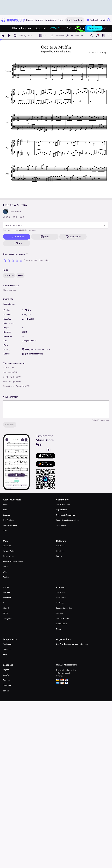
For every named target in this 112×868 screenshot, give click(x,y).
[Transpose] (57, 36)
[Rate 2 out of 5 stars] (9, 260)
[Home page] (13, 20)
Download (60, 546)
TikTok (6, 613)
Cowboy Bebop (10, 377)
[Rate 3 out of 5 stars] (13, 260)
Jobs (5, 510)
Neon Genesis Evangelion (14, 386)
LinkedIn (7, 608)
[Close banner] (105, 28)
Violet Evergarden (11, 381)
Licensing (7, 546)
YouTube (7, 592)
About (6, 504)
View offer (95, 28)
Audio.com (7, 644)
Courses (60, 613)
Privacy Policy (9, 551)
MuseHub (7, 649)
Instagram (7, 618)
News (59, 629)
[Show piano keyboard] (97, 36)
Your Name (8, 372)
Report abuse (62, 510)
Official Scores (62, 618)
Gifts (5, 531)
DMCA (6, 567)
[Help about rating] (27, 254)
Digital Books (62, 624)
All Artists (60, 603)
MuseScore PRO (10, 525)
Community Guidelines (66, 515)
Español (6, 675)
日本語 (6, 691)
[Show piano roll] (103, 36)
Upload (92, 20)
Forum (59, 556)
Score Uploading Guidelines (68, 520)
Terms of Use (9, 556)
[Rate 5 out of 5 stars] (21, 260)
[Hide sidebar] (48, 450)
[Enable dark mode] (92, 36)
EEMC (6, 655)
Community (61, 525)
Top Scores (61, 592)
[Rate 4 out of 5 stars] (17, 260)
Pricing (6, 577)
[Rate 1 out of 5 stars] (5, 260)
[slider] (1, 40)
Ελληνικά (7, 685)
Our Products (9, 520)
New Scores (61, 598)
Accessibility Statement (13, 561)
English (6, 670)
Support (6, 515)
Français (7, 680)
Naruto (6, 368)
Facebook (7, 598)
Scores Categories (64, 608)
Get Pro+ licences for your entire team (72, 644)
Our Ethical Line (63, 504)
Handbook (60, 551)
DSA (5, 572)
